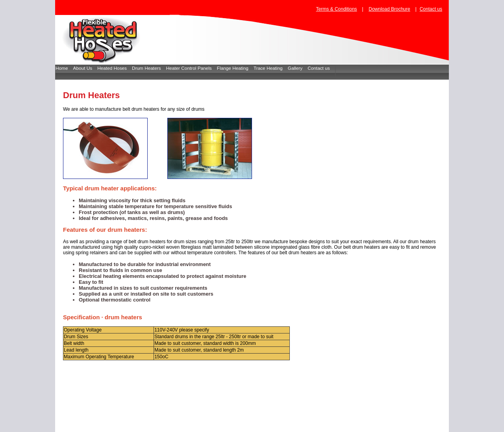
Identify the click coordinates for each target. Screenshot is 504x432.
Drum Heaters (149, 68)
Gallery (298, 68)
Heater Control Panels (192, 68)
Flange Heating (235, 68)
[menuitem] (64, 72)
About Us (85, 68)
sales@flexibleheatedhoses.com (334, 426)
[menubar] (195, 72)
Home (64, 68)
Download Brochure (389, 9)
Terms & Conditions (337, 9)
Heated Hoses (115, 68)
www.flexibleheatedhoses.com (266, 426)
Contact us (431, 9)
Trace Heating (271, 68)
